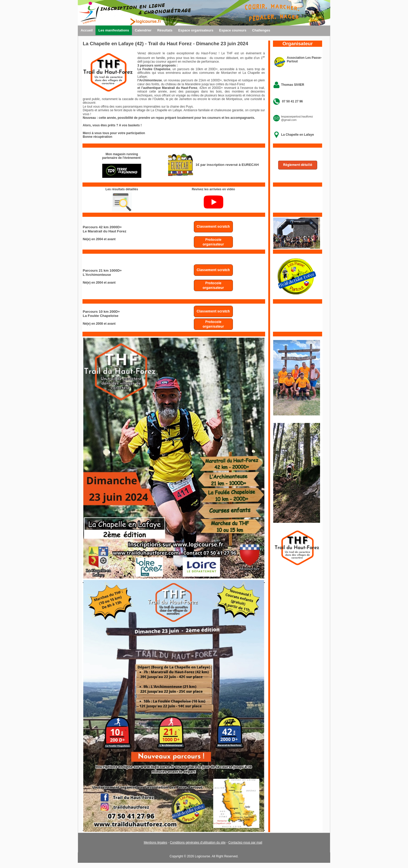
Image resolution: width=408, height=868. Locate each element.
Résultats (165, 30)
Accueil (87, 30)
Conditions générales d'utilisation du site (198, 843)
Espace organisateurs (196, 30)
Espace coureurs (233, 30)
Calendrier (143, 30)
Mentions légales (155, 843)
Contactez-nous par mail (245, 843)
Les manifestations (114, 30)
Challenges (261, 30)
